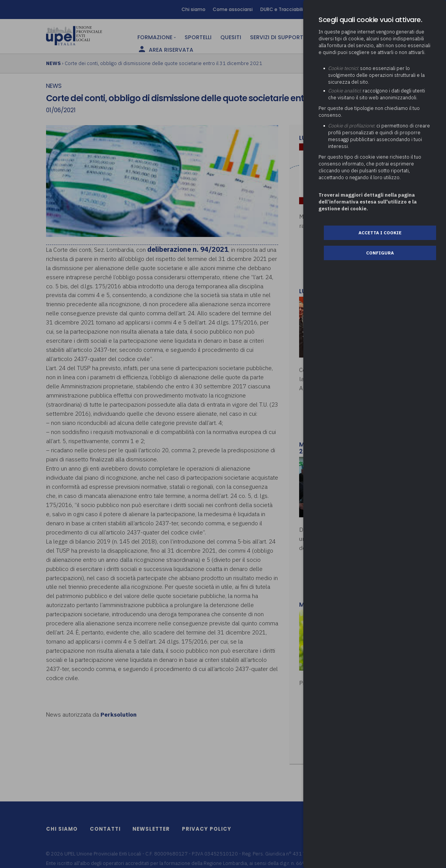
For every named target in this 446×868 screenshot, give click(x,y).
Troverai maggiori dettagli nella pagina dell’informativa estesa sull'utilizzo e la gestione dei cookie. (368, 202)
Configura (380, 253)
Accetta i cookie (380, 233)
